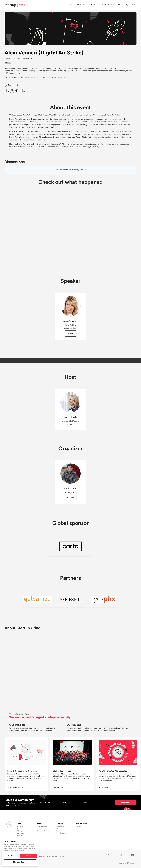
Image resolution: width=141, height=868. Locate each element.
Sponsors (20, 833)
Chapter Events (42, 829)
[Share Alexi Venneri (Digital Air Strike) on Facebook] (7, 91)
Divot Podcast (61, 833)
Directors (20, 835)
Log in (133, 5)
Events (81, 5)
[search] (127, 5)
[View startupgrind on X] (70, 413)
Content (93, 5)
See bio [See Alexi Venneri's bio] (71, 333)
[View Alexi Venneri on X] (70, 316)
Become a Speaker (43, 831)
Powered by (127, 863)
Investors (20, 827)
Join (70, 5)
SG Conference (42, 827)
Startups (20, 831)
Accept (29, 856)
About (120, 5)
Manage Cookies (20, 862)
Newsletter (60, 827)
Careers (79, 827)
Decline (11, 856)
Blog (58, 829)
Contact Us (80, 829)
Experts (20, 829)
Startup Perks (108, 5)
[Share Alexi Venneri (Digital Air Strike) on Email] (23, 91)
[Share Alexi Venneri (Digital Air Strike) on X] (12, 91)
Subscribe (124, 803)
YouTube (59, 831)
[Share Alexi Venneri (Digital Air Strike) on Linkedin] (17, 91)
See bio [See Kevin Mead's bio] (71, 498)
